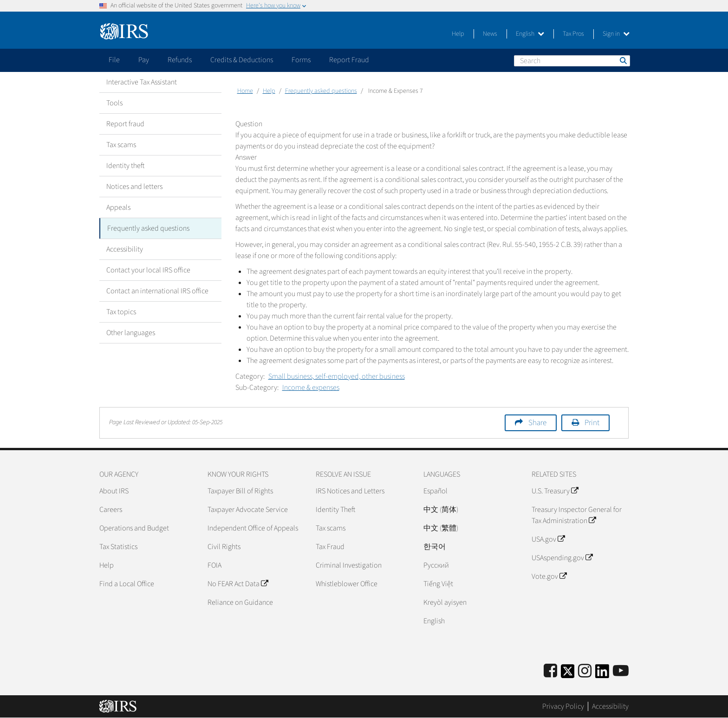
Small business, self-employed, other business (337, 376)
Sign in (616, 34)
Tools (114, 103)
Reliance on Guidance (240, 602)
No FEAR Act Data (238, 584)
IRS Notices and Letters (350, 491)
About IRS (114, 491)
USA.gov (548, 539)
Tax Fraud (330, 547)
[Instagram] (585, 671)
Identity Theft (335, 510)
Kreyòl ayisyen (445, 602)
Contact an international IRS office (157, 291)
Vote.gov (549, 576)
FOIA (214, 565)
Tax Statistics (118, 547)
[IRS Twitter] (568, 674)
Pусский (436, 565)
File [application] (114, 60)
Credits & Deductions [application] (242, 60)
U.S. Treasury (555, 491)
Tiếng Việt (438, 584)
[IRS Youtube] (621, 671)
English (530, 34)
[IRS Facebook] (550, 671)
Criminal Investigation (349, 565)
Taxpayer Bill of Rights (240, 491)
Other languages (131, 333)
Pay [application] (144, 60)
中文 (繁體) (441, 528)
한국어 (435, 547)
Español (435, 491)
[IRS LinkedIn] (602, 674)
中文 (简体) (441, 510)
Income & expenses (311, 388)
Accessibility (125, 249)
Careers (111, 510)
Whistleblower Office (347, 584)
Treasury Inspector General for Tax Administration (577, 515)
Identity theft (125, 166)
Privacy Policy (563, 706)
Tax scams (121, 145)
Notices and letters (134, 187)
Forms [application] (301, 60)
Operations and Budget (134, 528)
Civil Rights (224, 547)
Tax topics (121, 312)
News (490, 34)
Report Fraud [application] (349, 60)
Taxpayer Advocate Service (248, 510)
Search (623, 60)
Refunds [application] (180, 60)
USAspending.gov (562, 558)
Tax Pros (573, 34)
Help (458, 34)
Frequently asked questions (148, 228)
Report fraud (125, 124)
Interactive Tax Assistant (142, 82)
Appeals (118, 207)
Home (245, 91)
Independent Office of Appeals (253, 528)
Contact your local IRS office (148, 270)
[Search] (572, 61)
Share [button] (537, 423)
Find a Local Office (127, 584)
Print (592, 423)
